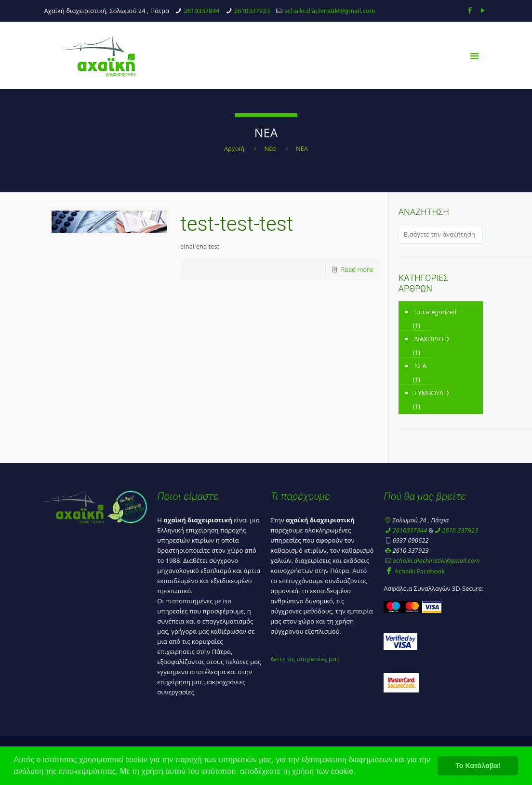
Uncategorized (436, 312)
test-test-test (237, 224)
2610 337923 (460, 530)
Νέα (270, 148)
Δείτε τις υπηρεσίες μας (305, 659)
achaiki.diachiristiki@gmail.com (330, 11)
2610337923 (252, 11)
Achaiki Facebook (414, 571)
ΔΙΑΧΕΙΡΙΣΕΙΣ (432, 339)
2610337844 (201, 11)
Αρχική (234, 148)
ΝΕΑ (420, 366)
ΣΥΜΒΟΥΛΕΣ (432, 393)
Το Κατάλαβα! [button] (478, 766)
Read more (357, 269)
